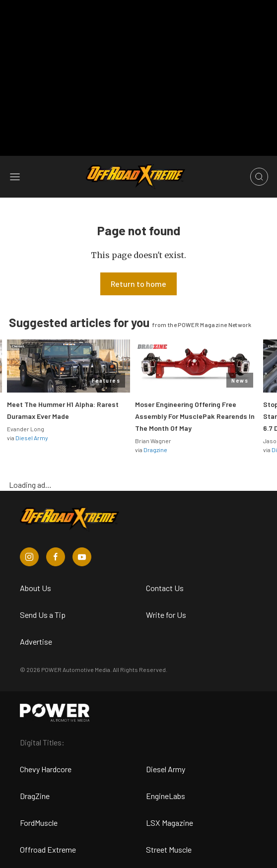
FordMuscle (39, 823)
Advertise (36, 641)
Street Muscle (169, 849)
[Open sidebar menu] (15, 177)
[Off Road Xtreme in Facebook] (56, 557)
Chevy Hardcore (46, 769)
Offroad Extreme (48, 849)
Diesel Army (32, 438)
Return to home (138, 284)
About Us (35, 588)
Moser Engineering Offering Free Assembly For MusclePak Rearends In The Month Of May (195, 416)
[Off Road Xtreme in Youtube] (82, 557)
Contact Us (165, 588)
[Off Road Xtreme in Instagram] (29, 557)
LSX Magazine (170, 823)
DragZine (35, 796)
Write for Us (166, 615)
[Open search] (259, 177)
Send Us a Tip (43, 615)
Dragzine (155, 450)
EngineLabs (166, 796)
